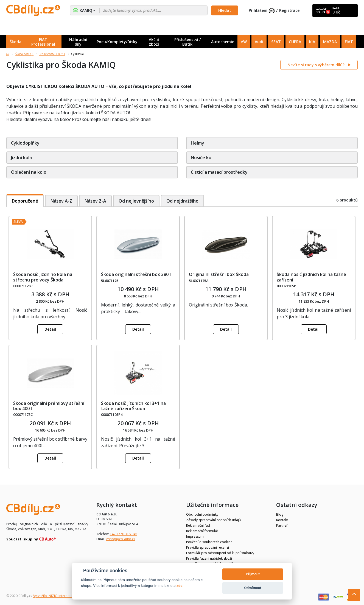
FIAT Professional (43, 42)
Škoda (16, 42)
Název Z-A (95, 201)
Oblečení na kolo (29, 172)
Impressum (195, 536)
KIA (312, 42)
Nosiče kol (202, 158)
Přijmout (253, 574)
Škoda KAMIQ (24, 54)
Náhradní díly (78, 42)
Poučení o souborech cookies (209, 542)
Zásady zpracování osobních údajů (213, 520)
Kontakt (282, 520)
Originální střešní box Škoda (219, 274)
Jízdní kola (21, 158)
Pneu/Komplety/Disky (117, 42)
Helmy (198, 143)
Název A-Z (61, 201)
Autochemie (223, 42)
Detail (50, 329)
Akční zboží (154, 42)
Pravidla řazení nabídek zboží (209, 558)
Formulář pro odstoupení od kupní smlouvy (220, 553)
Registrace (289, 11)
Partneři (282, 525)
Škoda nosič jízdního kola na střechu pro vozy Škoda (43, 277)
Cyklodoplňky (25, 143)
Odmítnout (253, 588)
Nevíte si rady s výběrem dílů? (317, 65)
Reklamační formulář (202, 531)
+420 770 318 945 (124, 534)
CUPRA (295, 42)
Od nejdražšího (183, 201)
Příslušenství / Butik (187, 42)
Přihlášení (262, 11)
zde (180, 585)
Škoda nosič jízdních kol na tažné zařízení (311, 277)
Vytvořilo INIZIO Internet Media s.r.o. (61, 596)
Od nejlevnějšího (137, 201)
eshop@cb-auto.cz (121, 539)
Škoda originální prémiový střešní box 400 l (49, 406)
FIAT (349, 42)
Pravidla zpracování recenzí (208, 547)
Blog (280, 514)
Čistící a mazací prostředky (219, 172)
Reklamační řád (198, 525)
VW (244, 42)
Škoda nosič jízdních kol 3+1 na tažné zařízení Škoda (133, 406)
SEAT (276, 42)
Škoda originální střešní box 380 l (136, 274)
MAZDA (330, 42)
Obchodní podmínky (202, 514)
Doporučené (25, 201)
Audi (259, 42)
